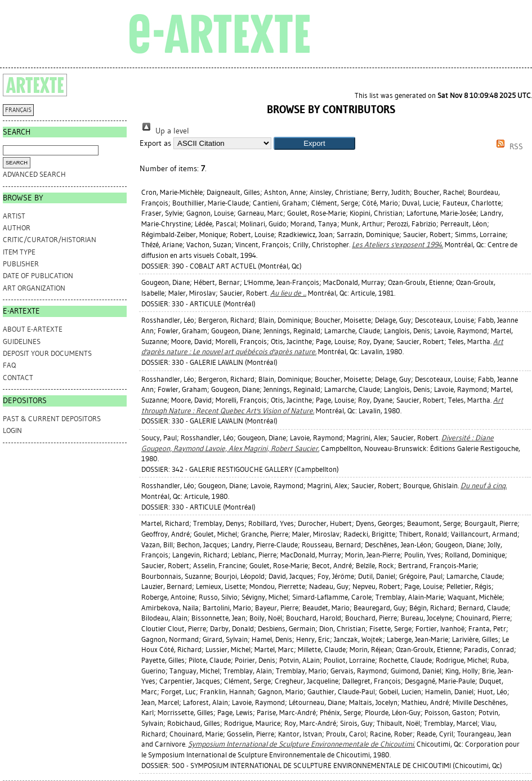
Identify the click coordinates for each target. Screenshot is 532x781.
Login (12, 430)
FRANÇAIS (18, 110)
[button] (314, 143)
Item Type (19, 252)
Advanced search (34, 174)
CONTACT (18, 378)
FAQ (9, 365)
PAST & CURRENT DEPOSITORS (52, 419)
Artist (14, 216)
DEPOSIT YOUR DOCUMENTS (47, 353)
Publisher (21, 264)
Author (17, 228)
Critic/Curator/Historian (50, 240)
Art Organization (34, 288)
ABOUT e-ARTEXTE (33, 329)
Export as (155, 143)
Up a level (164, 131)
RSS (508, 147)
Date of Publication (38, 276)
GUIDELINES (22, 342)
